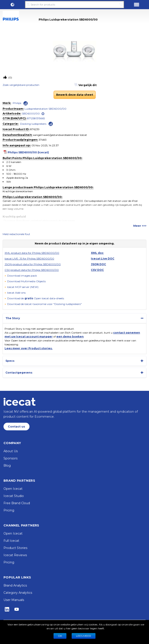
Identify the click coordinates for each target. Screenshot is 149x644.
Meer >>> (140, 226)
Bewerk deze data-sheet (75, 95)
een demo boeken (70, 337)
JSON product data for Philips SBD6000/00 (33, 264)
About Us (11, 451)
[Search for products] (74, 5)
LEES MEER (84, 636)
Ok (60, 636)
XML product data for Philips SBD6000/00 (32, 253)
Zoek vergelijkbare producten (21, 85)
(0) (10, 77)
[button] (12, 5)
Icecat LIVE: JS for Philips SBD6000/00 (29, 259)
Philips (17, 103)
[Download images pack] (21, 276)
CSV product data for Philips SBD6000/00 (32, 270)
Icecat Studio (14, 496)
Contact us (16, 427)
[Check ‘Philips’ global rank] (26, 103)
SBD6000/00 (31, 113)
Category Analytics (18, 593)
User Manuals (14, 600)
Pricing (9, 510)
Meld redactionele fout (16, 234)
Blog (7, 466)
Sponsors (10, 458)
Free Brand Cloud (17, 503)
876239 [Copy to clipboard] (35, 129)
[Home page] (20, 402)
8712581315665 (36, 118)
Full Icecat (11, 541)
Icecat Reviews (15, 555)
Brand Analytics (15, 585)
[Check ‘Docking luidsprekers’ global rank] (51, 124)
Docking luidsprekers (33, 124)
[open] (43, 114)
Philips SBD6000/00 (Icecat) (28, 152)
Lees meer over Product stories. (29, 348)
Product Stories (15, 548)
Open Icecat (13, 489)
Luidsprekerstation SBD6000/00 (45, 109)
